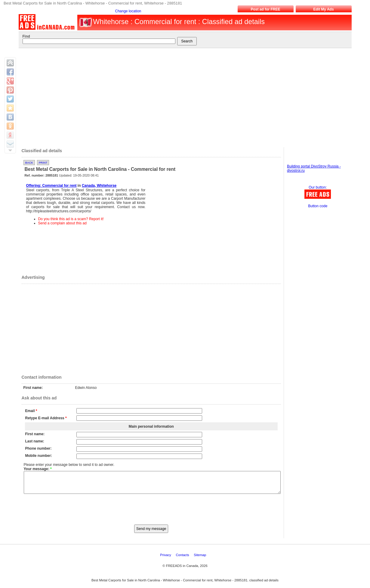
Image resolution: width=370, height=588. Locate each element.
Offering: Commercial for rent (51, 186)
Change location (128, 11)
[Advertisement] (183, 96)
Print (43, 163)
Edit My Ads (323, 9)
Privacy (166, 559)
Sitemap (200, 559)
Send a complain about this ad (62, 223)
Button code (318, 206)
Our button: (318, 187)
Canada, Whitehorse (99, 186)
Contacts (183, 559)
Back (29, 163)
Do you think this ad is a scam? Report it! (71, 219)
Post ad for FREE (265, 9)
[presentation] (151, 513)
